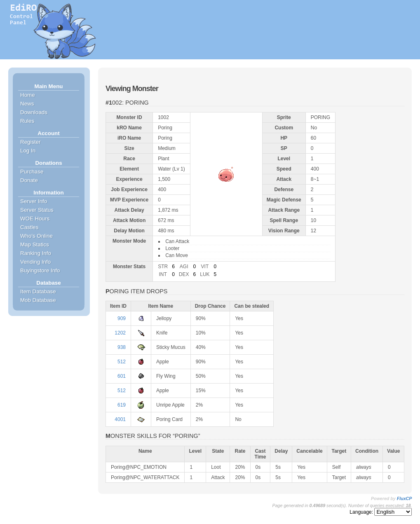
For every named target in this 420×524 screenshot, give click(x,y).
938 (122, 347)
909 (122, 318)
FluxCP (405, 498)
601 (122, 376)
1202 (120, 333)
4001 (120, 419)
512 (122, 362)
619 (122, 405)
